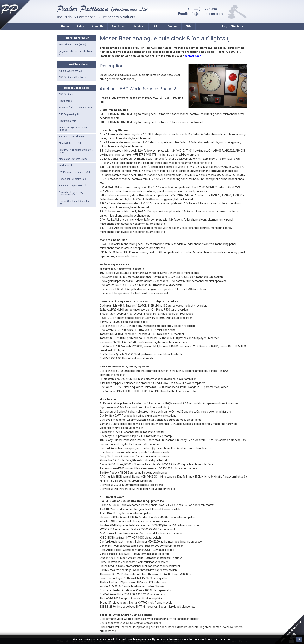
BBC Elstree (65, 101)
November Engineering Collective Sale (71, 193)
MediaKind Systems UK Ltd (73, 159)
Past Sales (118, 27)
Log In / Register (233, 27)
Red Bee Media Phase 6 (72, 137)
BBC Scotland (66, 94)
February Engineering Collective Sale (76, 151)
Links (156, 27)
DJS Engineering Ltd (70, 114)
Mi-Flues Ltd (65, 166)
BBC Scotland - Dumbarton (73, 77)
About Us (98, 27)
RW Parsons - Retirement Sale (75, 172)
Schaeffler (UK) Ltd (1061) (73, 45)
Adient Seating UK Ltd (70, 71)
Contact (172, 27)
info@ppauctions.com (206, 14)
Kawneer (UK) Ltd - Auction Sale (76, 108)
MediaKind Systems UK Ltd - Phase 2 (74, 129)
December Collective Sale (73, 179)
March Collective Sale (71, 143)
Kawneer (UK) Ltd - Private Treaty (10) (76, 52)
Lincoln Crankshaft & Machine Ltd (75, 203)
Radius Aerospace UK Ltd (73, 186)
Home (65, 27)
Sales (80, 27)
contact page (193, 56)
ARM (189, 27)
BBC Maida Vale (68, 121)
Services (139, 27)
